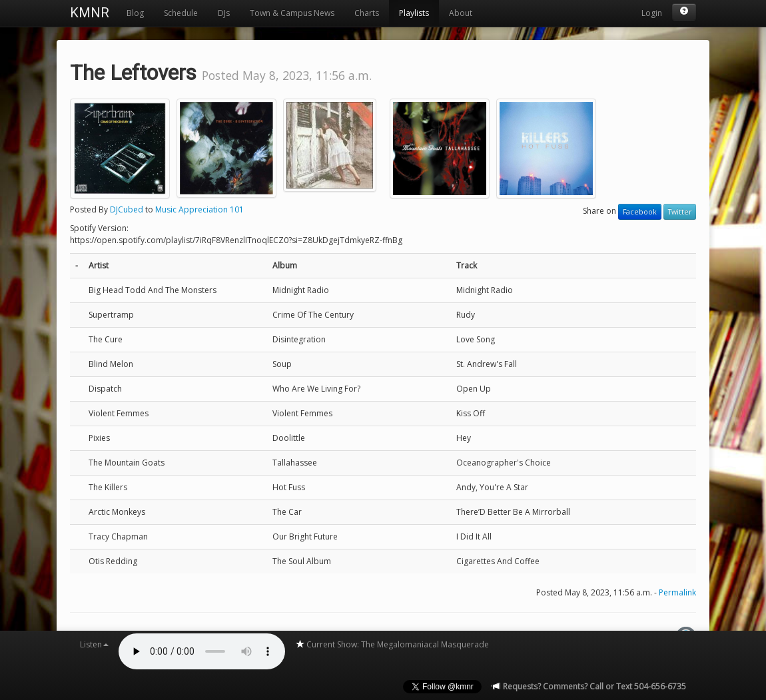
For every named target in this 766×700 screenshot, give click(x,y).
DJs (224, 13)
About (461, 13)
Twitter (680, 212)
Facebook (640, 212)
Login (652, 13)
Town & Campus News (292, 13)
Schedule (181, 13)
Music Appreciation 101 (199, 209)
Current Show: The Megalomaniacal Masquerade (392, 644)
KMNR (90, 13)
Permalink (677, 592)
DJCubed (127, 209)
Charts (367, 13)
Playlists (414, 13)
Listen (94, 644)
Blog (135, 13)
